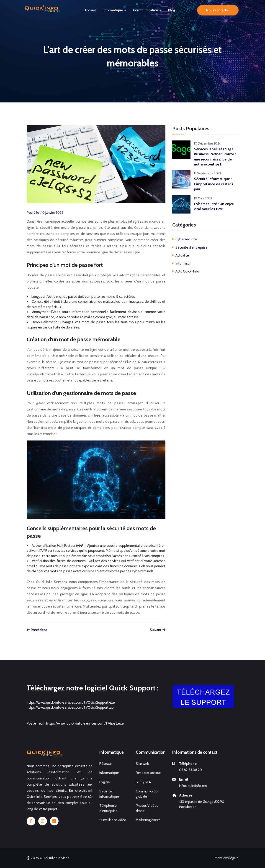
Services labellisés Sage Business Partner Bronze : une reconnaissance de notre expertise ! (215, 157)
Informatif (183, 263)
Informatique (114, 10)
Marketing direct (148, 820)
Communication (147, 10)
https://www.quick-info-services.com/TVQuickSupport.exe (71, 703)
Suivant (158, 630)
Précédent (37, 630)
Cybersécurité (186, 239)
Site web (143, 764)
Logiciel (105, 782)
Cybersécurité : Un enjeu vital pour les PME (214, 206)
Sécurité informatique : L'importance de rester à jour (214, 184)
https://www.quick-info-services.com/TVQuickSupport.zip (70, 708)
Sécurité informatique (109, 794)
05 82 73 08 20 (190, 770)
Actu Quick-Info (187, 271)
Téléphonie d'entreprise (108, 808)
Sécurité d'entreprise (192, 247)
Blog (172, 10)
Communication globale (148, 794)
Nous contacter (218, 10)
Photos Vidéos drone (147, 808)
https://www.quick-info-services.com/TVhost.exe (85, 723)
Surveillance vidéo (113, 820)
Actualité (182, 255)
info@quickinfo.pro (193, 786)
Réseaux (106, 764)
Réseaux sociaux (148, 773)
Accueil (90, 10)
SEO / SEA (143, 782)
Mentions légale (227, 858)
